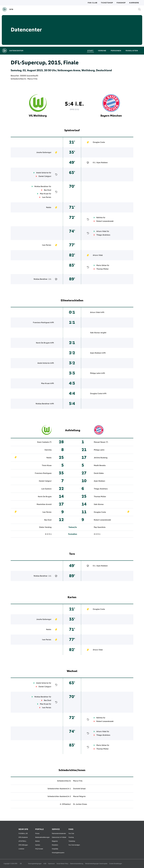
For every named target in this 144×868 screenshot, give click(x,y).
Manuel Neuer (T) (101, 442)
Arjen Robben (102, 163)
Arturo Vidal (101, 231)
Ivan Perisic (47, 197)
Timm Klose (47, 465)
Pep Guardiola (100, 527)
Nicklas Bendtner (41, 186)
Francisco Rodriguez (41, 323)
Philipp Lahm (95, 373)
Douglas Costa (99, 142)
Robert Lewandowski (105, 221)
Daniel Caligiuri (45, 176)
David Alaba (99, 473)
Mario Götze (101, 265)
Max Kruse (44, 194)
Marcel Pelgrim (79, 796)
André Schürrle (42, 173)
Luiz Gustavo (46, 489)
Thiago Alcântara (103, 235)
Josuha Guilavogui (44, 152)
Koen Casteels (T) (44, 442)
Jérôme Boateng (101, 458)
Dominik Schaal (79, 789)
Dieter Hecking (45, 527)
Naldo (49, 207)
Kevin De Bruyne (43, 343)
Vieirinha (48, 450)
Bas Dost (48, 190)
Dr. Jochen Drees (80, 804)
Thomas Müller (103, 269)
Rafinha (99, 218)
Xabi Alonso (95, 333)
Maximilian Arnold (44, 504)
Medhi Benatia (100, 465)
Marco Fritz (32, 79)
